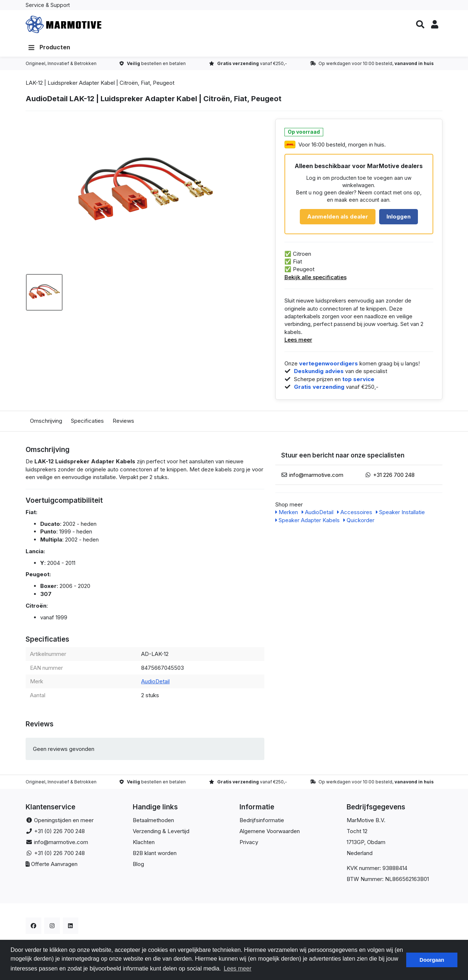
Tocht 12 (357, 833)
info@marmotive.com (316, 477)
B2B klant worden (155, 855)
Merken (287, 514)
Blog (138, 866)
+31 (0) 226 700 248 (59, 833)
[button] (420, 26)
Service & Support (48, 5)
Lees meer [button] (238, 968)
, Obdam (375, 844)
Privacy (249, 844)
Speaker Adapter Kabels (307, 522)
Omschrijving (46, 423)
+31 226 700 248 (394, 477)
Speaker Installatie (400, 514)
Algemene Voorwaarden (270, 833)
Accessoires (355, 514)
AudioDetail (155, 683)
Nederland (360, 855)
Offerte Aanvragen (54, 866)
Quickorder (359, 522)
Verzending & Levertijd (161, 833)
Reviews (123, 423)
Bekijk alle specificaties (316, 279)
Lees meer (298, 342)
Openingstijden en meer (64, 822)
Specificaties (87, 423)
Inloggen (399, 219)
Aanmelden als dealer (338, 219)
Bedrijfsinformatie (262, 822)
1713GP (355, 844)
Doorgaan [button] (432, 960)
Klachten (144, 844)
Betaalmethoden (153, 822)
